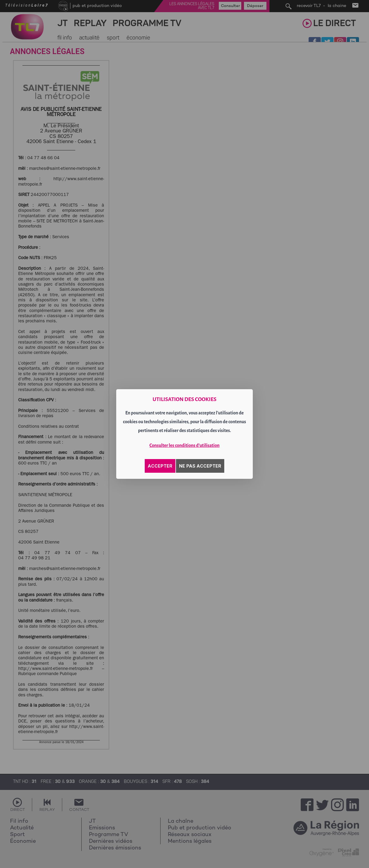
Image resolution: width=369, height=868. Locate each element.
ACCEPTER (160, 466)
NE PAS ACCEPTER (200, 466)
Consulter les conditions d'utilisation (185, 445)
